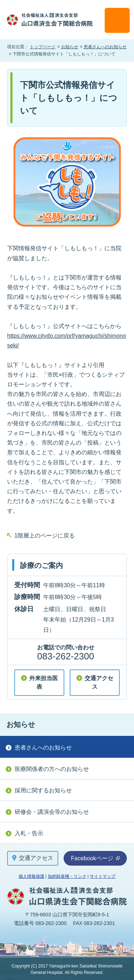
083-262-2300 (66, 656)
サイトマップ (103, 876)
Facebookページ (95, 858)
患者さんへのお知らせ (105, 47)
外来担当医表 (44, 682)
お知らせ (70, 47)
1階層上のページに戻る (44, 536)
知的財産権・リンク (67, 876)
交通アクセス (99, 682)
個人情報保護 (31, 876)
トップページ (43, 47)
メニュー (117, 20)
